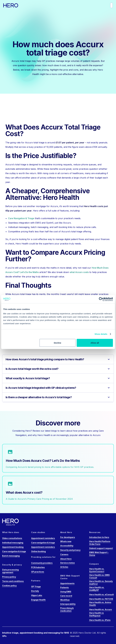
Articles (64, 567)
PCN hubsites (38, 567)
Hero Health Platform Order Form (100, 543)
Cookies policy (9, 586)
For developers (68, 537)
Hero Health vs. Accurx (101, 609)
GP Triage (36, 587)
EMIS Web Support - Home (99, 554)
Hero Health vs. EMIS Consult (99, 576)
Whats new (66, 541)
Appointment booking (13, 547)
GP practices (38, 572)
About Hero (66, 559)
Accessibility (67, 546)
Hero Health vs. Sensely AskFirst (101, 583)
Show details (101, 334)
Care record (66, 596)
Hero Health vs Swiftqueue (97, 614)
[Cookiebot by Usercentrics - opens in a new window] (101, 299)
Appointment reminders (43, 538)
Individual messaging (13, 543)
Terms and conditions (13, 581)
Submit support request (101, 548)
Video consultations (12, 538)
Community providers (42, 563)
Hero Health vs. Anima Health (100, 604)
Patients (65, 587)
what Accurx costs (79, 272)
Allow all (95, 343)
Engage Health (38, 600)
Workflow (65, 600)
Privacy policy (9, 577)
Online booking (38, 551)
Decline (57, 343)
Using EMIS (66, 592)
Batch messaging (11, 556)
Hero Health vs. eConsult (102, 594)
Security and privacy (70, 550)
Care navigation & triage (14, 551)
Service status (68, 563)
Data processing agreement (10, 571)
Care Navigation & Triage (21, 218)
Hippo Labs (37, 595)
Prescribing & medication (67, 609)
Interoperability (68, 604)
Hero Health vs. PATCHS (101, 599)
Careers (64, 554)
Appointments (67, 583)
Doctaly (35, 591)
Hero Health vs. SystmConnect (97, 570)
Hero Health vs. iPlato (100, 620)
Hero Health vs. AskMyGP (97, 589)
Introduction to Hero (99, 537)
